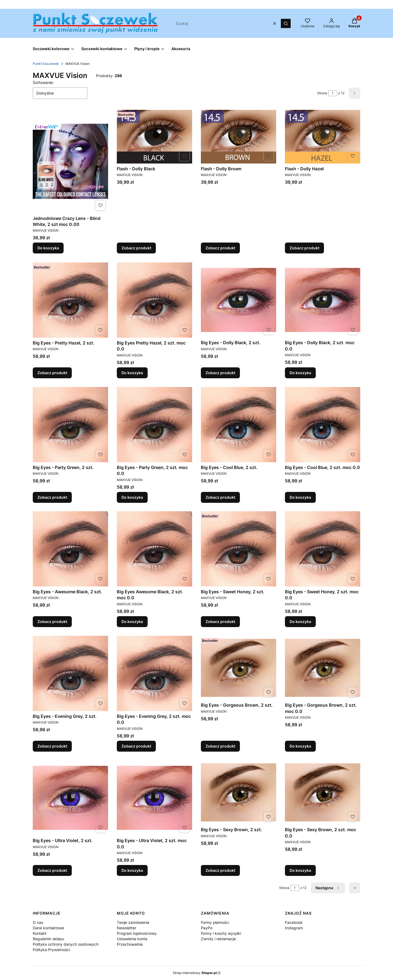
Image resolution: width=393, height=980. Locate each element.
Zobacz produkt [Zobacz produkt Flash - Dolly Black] (136, 248)
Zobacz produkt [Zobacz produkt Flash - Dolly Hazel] (304, 248)
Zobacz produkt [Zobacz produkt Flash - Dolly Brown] (220, 248)
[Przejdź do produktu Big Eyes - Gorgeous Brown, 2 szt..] (239, 668)
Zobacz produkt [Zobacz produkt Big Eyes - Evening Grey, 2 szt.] (52, 746)
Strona (322, 93)
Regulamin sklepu (48, 939)
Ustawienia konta (132, 939)
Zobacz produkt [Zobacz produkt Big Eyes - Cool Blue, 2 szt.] (220, 497)
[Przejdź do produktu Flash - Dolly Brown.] (239, 137)
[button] (286, 23)
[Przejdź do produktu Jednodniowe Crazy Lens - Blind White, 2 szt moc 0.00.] (70, 161)
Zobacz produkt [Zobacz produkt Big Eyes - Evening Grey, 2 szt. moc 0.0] (136, 746)
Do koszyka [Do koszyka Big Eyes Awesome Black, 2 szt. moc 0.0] (132, 621)
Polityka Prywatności (51, 950)
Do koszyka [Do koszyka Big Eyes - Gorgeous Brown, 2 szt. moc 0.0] (300, 746)
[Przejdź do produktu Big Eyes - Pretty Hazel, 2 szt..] (70, 300)
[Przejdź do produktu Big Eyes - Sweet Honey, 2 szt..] (239, 549)
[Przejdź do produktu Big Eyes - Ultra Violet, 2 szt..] (70, 798)
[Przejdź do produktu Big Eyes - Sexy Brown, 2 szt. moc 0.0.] (323, 792)
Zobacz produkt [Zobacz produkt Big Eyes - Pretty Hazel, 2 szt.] (52, 373)
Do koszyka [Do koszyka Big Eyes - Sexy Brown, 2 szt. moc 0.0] (300, 870)
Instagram (294, 928)
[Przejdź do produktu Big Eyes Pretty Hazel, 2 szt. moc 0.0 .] (154, 300)
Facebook (294, 922)
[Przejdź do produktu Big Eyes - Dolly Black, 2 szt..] (239, 300)
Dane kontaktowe (48, 928)
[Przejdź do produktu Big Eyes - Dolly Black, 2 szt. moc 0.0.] (323, 300)
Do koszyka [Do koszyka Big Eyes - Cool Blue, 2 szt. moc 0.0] (300, 497)
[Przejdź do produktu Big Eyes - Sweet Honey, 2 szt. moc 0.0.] (323, 549)
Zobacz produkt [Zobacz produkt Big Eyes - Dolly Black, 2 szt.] (220, 373)
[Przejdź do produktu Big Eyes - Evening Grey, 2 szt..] (70, 673)
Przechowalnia (130, 944)
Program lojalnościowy (137, 933)
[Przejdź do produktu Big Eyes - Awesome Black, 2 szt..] (70, 549)
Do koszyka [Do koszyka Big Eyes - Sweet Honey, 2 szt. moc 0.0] (300, 621)
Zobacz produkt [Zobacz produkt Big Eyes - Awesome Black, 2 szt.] (52, 621)
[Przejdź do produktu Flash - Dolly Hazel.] (323, 137)
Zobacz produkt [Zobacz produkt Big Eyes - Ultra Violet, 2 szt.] (52, 870)
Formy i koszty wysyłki (221, 933)
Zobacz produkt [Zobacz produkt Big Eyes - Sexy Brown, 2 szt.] (220, 870)
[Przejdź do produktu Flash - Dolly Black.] (154, 137)
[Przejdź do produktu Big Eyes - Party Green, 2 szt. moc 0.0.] (154, 425)
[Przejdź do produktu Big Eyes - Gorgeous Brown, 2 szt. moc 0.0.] (323, 668)
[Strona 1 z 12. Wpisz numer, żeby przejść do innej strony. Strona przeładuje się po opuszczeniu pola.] (333, 93)
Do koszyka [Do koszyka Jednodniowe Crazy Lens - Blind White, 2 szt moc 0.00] (48, 248)
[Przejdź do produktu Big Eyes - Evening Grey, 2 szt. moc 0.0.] (154, 673)
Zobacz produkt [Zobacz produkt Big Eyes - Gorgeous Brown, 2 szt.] (220, 746)
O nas (38, 922)
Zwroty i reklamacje (218, 939)
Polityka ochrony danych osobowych (66, 944)
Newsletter (126, 928)
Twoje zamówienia (133, 922)
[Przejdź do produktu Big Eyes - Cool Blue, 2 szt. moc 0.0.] (323, 425)
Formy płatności (215, 922)
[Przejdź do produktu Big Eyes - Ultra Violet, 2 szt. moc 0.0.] (154, 798)
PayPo (207, 928)
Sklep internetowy (195, 973)
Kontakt (40, 933)
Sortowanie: (43, 82)
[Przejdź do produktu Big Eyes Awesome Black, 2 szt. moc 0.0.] (154, 549)
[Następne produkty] (328, 888)
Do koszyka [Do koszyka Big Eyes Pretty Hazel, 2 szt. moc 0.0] (132, 373)
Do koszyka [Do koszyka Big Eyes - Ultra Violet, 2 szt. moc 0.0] (132, 870)
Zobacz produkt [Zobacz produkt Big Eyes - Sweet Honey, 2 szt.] (220, 621)
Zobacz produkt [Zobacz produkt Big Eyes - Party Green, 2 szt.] (52, 497)
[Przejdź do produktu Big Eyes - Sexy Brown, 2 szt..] (239, 792)
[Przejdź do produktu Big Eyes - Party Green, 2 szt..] (70, 425)
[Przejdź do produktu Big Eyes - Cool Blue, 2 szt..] (239, 425)
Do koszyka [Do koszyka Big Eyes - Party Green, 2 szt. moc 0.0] (132, 497)
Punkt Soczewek (46, 64)
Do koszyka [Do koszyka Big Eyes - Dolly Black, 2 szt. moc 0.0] (300, 373)
